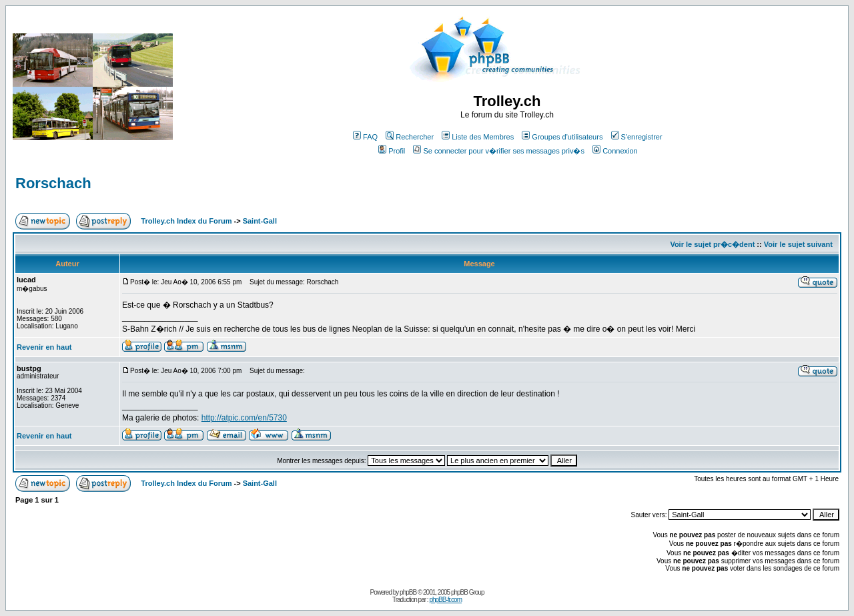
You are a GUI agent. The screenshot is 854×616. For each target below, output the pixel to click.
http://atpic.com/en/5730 (244, 418)
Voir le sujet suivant (798, 244)
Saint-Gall (260, 221)
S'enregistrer (637, 137)
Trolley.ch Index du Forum (186, 221)
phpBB (408, 592)
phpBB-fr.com (445, 600)
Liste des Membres (478, 137)
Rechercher (410, 137)
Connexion (615, 151)
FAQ (365, 137)
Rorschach (53, 183)
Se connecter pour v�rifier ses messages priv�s (498, 151)
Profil (392, 151)
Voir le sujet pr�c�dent (712, 244)
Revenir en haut (44, 347)
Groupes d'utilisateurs (562, 137)
